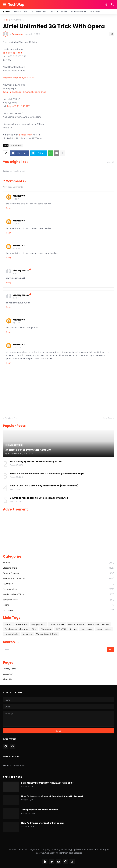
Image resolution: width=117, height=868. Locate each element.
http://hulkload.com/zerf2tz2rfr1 (20, 78)
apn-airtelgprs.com (13, 53)
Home (6, 20)
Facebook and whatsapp (58, 578)
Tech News (95, 12)
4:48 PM (17, 273)
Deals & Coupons (59, 12)
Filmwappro (46, 629)
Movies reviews (104, 629)
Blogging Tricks (79, 12)
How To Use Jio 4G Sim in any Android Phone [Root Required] (44, 486)
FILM (34, 629)
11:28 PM (17, 323)
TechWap (16, 4)
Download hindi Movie (99, 624)
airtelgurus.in (26, 135)
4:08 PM (17, 199)
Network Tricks (40, 12)
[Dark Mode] (107, 4)
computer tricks (58, 600)
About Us (7, 679)
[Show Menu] (4, 4)
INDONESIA (58, 584)
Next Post (108, 418)
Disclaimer (8, 674)
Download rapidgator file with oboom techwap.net (39, 498)
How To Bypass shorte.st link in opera (42, 823)
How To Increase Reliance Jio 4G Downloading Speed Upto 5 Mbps (47, 474)
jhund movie (87, 629)
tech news (58, 610)
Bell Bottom (22, 624)
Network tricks (18, 20)
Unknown (19, 196)
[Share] (112, 34)
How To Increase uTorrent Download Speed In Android (52, 796)
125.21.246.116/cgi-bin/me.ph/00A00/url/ (25, 92)
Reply (9, 208)
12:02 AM (17, 348)
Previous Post (11, 418)
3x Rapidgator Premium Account (40, 810)
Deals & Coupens (58, 573)
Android (58, 563)
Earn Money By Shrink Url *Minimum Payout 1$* (36, 461)
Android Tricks (21, 12)
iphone (58, 605)
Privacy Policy (10, 669)
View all (110, 162)
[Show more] (63, 153)
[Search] (113, 4)
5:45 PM (17, 298)
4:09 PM (17, 249)
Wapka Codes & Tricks (58, 594)
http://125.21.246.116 (18, 106)
